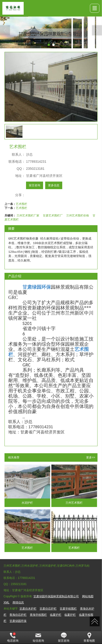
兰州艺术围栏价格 (78, 216)
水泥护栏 (27, 503)
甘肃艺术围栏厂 (53, 216)
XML (7, 602)
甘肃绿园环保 (18, 621)
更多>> (91, 457)
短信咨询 (38, 637)
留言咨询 (35, 185)
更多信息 (54, 185)
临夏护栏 (56, 615)
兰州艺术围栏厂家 (28, 216)
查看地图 (89, 637)
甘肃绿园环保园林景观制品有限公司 (56, 596)
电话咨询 (13, 637)
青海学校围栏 (38, 615)
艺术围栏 (22, 204)
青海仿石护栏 (18, 615)
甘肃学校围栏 (68, 609)
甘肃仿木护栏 (28, 609)
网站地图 (88, 596)
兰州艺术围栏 (74, 503)
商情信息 (18, 602)
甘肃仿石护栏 (48, 609)
